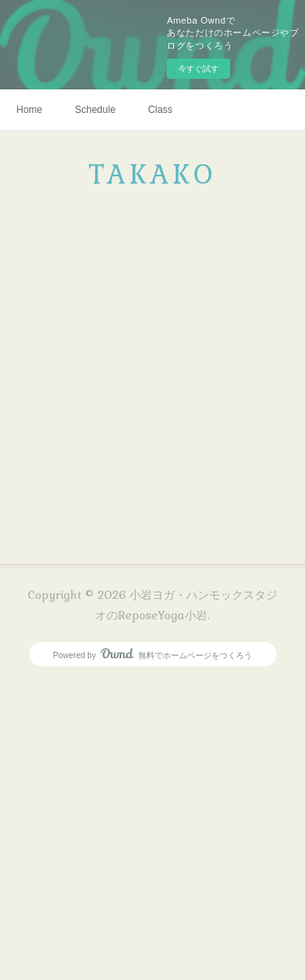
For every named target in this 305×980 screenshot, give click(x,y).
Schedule (95, 110)
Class (160, 110)
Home (29, 110)
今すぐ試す (198, 69)
